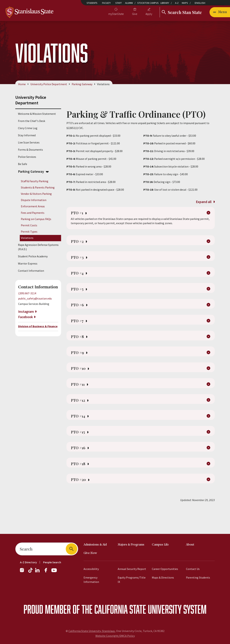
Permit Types (29, 232)
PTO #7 (80, 330)
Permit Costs (29, 225)
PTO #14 (81, 433)
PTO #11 (81, 399)
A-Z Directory (28, 562)
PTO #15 (81, 450)
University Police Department (49, 84)
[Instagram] (23, 572)
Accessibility (91, 569)
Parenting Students (198, 577)
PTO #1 (80, 214)
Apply (149, 14)
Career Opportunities (165, 569)
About (190, 545)
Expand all (205, 202)
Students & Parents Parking (38, 187)
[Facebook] (47, 572)
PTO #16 (81, 468)
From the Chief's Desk (32, 121)
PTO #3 (80, 261)
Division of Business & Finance (38, 326)
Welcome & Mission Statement (37, 114)
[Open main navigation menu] (220, 12)
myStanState (116, 14)
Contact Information (31, 271)
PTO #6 (80, 313)
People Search (52, 562)
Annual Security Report (132, 569)
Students (92, 3)
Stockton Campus (148, 3)
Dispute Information (34, 200)
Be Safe (23, 164)
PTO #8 (80, 347)
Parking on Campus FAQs (36, 219)
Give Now (90, 553)
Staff (119, 3)
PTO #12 (81, 416)
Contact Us (193, 569)
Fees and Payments (33, 213)
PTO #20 (81, 502)
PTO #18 (81, 485)
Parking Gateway (82, 84)
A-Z (177, 3)
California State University (138, 609)
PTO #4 (80, 278)
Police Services (27, 157)
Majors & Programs (131, 545)
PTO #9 (80, 364)
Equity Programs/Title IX (132, 580)
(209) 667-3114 (27, 293)
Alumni (129, 3)
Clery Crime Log (28, 128)
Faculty (106, 3)
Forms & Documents (30, 150)
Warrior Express (28, 264)
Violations (27, 238)
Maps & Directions (163, 577)
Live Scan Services (29, 142)
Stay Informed (27, 135)
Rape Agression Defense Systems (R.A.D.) (38, 247)
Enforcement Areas (33, 206)
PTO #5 (80, 296)
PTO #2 (80, 244)
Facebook (26, 317)
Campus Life (160, 545)
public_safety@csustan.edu (35, 299)
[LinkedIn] (38, 572)
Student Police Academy (33, 256)
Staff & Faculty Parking (35, 181)
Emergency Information (91, 580)
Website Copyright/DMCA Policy (115, 636)
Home (22, 84)
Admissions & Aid (95, 545)
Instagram (26, 311)
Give (135, 14)
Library (165, 3)
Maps (185, 3)
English (200, 3)
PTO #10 (81, 382)
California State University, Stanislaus (92, 631)
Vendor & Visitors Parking (36, 194)
